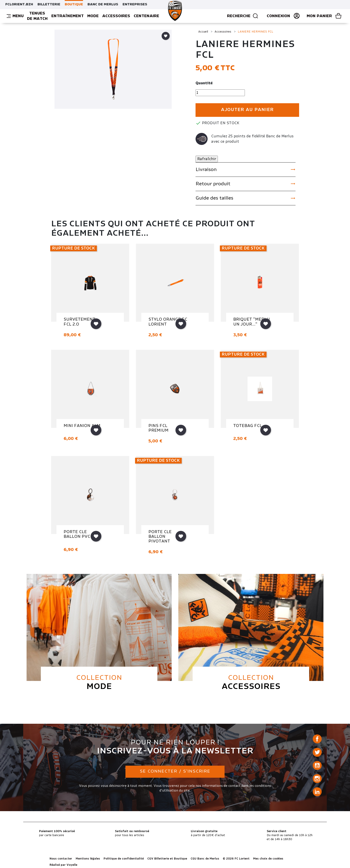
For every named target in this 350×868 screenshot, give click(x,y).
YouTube (317, 765)
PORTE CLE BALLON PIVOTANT (160, 537)
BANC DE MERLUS (103, 4)
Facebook (317, 739)
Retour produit (246, 184)
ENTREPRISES (135, 4)
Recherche (243, 16)
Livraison (246, 169)
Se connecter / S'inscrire (175, 771)
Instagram (317, 779)
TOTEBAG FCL (248, 426)
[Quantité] (220, 93)
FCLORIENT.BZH (19, 4)
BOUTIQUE (74, 4)
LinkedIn (317, 792)
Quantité (204, 83)
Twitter (317, 752)
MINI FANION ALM (82, 426)
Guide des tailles (246, 198)
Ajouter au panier (247, 110)
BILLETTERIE (49, 4)
